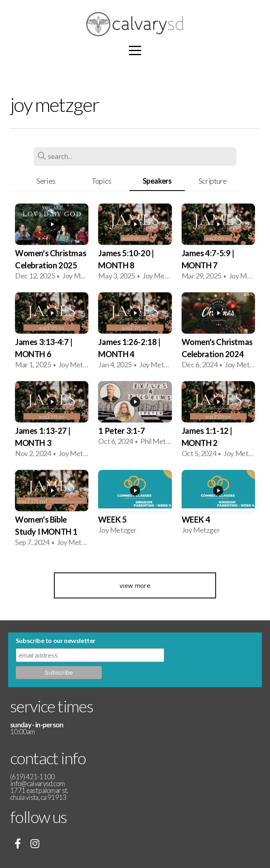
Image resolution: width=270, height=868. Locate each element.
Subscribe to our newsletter (56, 640)
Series (46, 181)
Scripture (213, 181)
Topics (102, 181)
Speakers (157, 181)
